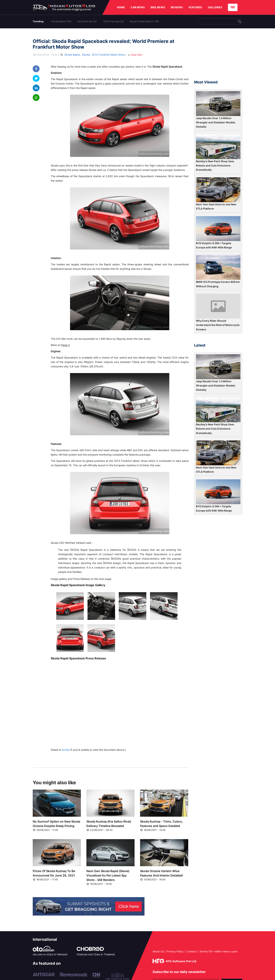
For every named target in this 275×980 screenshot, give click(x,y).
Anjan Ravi (135, 55)
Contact (192, 951)
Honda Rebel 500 (61, 21)
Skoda (86, 55)
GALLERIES (215, 7)
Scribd (66, 750)
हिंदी (233, 7)
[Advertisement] (218, 56)
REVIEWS (177, 7)
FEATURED (195, 7)
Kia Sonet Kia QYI (87, 21)
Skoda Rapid (72, 55)
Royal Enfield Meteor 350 (144, 21)
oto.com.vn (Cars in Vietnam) (50, 954)
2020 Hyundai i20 (113, 21)
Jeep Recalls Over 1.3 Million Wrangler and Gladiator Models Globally (216, 122)
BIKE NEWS (158, 7)
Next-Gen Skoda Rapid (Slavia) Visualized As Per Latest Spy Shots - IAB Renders (108, 875)
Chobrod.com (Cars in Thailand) (96, 954)
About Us (158, 951)
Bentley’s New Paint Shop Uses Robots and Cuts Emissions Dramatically (215, 166)
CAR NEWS (138, 7)
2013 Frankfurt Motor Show (108, 55)
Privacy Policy (175, 951)
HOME (121, 7)
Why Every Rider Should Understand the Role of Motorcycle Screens (218, 325)
